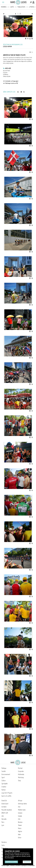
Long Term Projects (7, 793)
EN (32, 52)
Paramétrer (27, 862)
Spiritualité (5, 784)
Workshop (21, 777)
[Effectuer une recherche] (31, 2)
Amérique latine (22, 804)
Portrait (20, 768)
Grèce (20, 838)
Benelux (20, 822)
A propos (32, 7)
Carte (12, 7)
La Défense (6, 74)
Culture (4, 781)
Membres (4, 7)
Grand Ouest (5, 804)
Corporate (21, 771)
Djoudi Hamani (7, 47)
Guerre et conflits (6, 796)
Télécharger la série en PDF (12, 83)
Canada (20, 816)
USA (19, 819)
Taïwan (20, 825)
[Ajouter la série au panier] (24, 92)
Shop (19, 781)
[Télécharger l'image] (26, 39)
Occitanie (4, 807)
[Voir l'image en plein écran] (32, 39)
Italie (19, 834)
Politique (4, 768)
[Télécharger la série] (21, 92)
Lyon (3, 825)
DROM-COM (5, 813)
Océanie (20, 813)
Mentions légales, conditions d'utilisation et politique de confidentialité (18, 865)
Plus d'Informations (9, 858)
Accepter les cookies (11, 862)
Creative (4, 787)
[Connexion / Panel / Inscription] (34, 2)
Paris (3, 822)
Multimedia (21, 774)
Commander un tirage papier (12, 81)
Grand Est (4, 801)
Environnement (6, 774)
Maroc (20, 828)
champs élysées (7, 76)
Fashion (4, 790)
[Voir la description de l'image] (30, 39)
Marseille (4, 819)
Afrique (20, 801)
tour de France (7, 71)
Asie (19, 807)
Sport (3, 777)
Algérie (20, 831)
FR (30, 52)
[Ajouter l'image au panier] (28, 39)
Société (4, 771)
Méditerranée (22, 810)
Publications (21, 7)
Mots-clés (8, 68)
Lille (3, 816)
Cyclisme (5, 73)
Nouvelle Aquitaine (7, 810)
